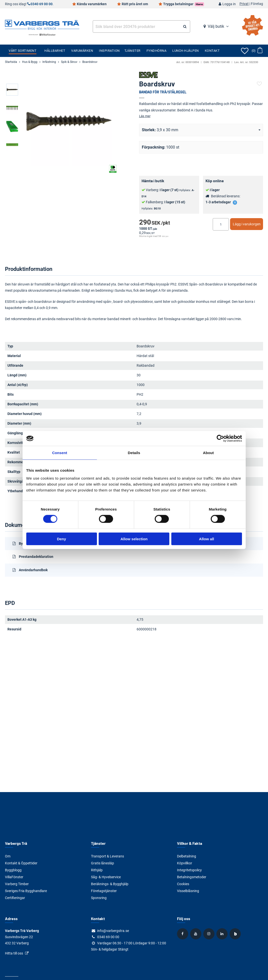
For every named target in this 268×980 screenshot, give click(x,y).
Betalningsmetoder (192, 877)
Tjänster (133, 51)
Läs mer (145, 116)
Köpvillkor (185, 863)
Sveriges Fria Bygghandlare (26, 891)
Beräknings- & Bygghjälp (110, 884)
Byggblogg (13, 870)
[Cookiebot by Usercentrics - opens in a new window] (220, 438)
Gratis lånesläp (103, 863)
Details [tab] (134, 453)
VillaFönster (14, 877)
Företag (257, 4)
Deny (62, 539)
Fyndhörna (157, 51)
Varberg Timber (17, 884)
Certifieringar (15, 898)
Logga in (229, 4)
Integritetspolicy (189, 870)
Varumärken (82, 51)
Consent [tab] (60, 453)
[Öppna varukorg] (257, 51)
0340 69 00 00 (42, 4)
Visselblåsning (188, 891)
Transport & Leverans (107, 856)
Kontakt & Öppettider (21, 863)
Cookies (183, 884)
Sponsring (99, 898)
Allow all (207, 539)
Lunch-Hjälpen (186, 51)
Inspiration (109, 51)
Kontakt (212, 51)
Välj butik (216, 26)
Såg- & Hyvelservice (106, 877)
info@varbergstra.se (113, 931)
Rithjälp (97, 870)
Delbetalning (187, 856)
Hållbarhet (55, 51)
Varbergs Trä (16, 843)
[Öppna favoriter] (245, 51)
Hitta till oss (14, 953)
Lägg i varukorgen (247, 224)
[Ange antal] (221, 224)
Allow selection (134, 539)
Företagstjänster (104, 891)
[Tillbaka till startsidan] (42, 24)
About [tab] (208, 453)
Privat (244, 4)
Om (8, 856)
